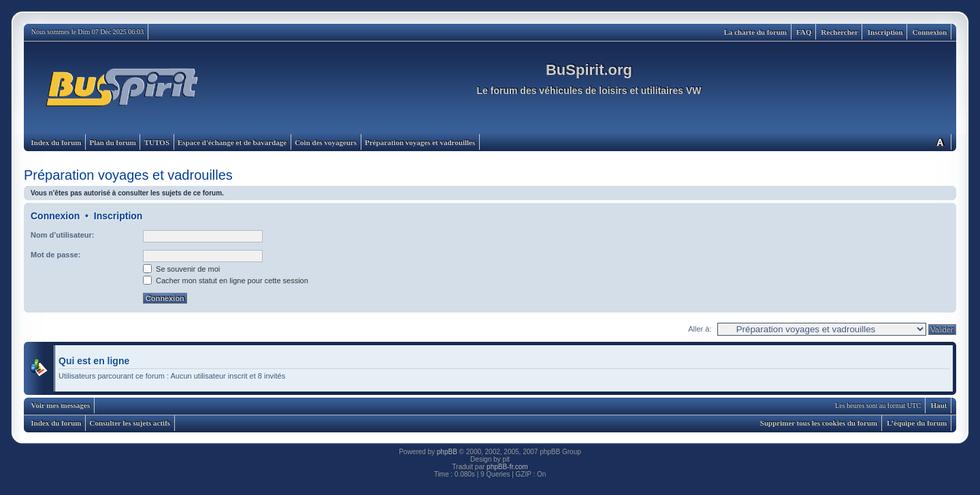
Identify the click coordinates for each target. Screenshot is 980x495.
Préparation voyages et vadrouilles (420, 142)
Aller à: (700, 329)
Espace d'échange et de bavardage (232, 142)
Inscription (885, 32)
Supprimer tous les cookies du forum (819, 423)
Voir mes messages (61, 405)
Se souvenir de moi (181, 269)
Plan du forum (112, 142)
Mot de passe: (55, 255)
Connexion (930, 32)
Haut (939, 405)
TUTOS (157, 142)
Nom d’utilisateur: (63, 235)
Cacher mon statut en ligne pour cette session (226, 281)
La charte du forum (756, 32)
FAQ (804, 32)
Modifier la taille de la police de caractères (940, 142)
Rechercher (840, 32)
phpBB (447, 452)
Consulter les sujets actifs (130, 423)
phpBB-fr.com (507, 467)
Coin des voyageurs (326, 142)
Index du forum (56, 142)
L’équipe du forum (917, 423)
